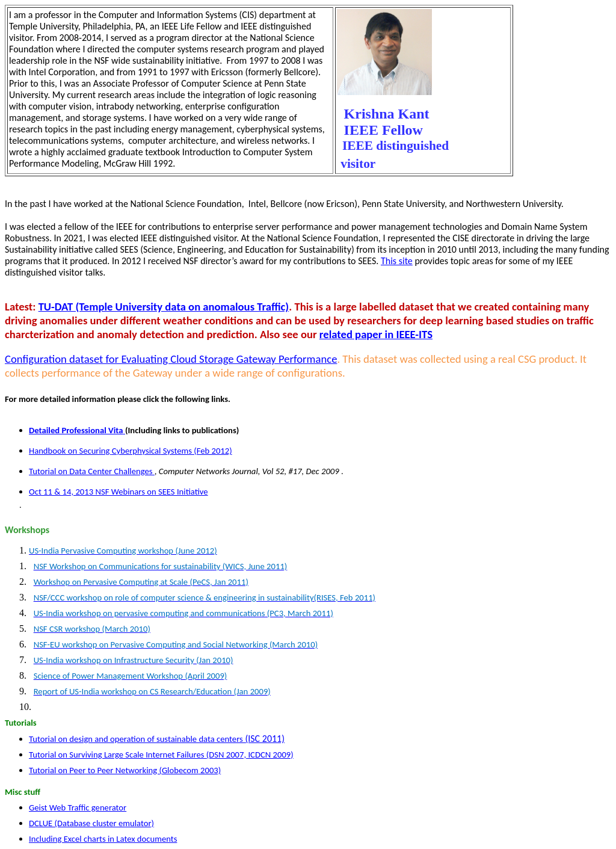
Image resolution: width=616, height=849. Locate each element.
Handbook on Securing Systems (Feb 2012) (131, 451)
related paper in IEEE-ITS (376, 334)
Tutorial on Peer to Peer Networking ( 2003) (125, 770)
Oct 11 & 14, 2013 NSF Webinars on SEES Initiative (119, 492)
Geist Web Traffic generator (78, 807)
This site (397, 261)
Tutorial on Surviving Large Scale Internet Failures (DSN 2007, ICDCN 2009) (161, 755)
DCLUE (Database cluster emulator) (91, 823)
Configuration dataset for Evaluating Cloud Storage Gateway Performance (171, 359)
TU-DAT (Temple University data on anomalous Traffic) (164, 307)
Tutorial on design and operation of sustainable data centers (157, 739)
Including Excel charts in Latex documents (103, 839)
